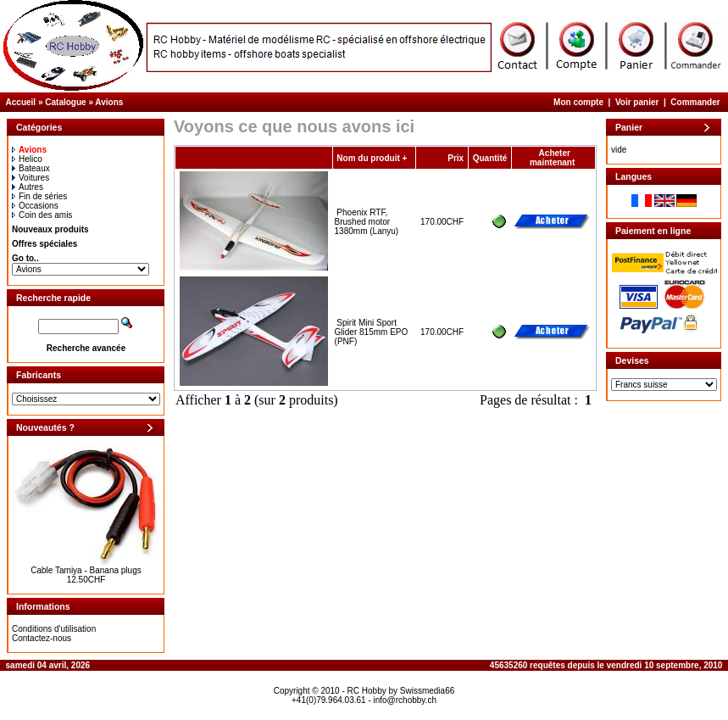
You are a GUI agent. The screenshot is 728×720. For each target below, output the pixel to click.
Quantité (490, 158)
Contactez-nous (42, 638)
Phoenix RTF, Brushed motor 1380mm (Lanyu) (367, 222)
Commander (695, 102)
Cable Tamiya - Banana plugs (86, 570)
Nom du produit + (372, 158)
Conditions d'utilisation (54, 629)
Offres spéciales (44, 244)
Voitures (31, 178)
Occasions (35, 206)
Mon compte (578, 102)
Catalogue (65, 102)
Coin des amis (42, 215)
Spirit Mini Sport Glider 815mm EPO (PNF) (372, 332)
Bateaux (31, 168)
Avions (109, 102)
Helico (27, 159)
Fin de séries (39, 196)
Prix (456, 158)
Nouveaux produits (50, 229)
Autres (28, 187)
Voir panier (637, 102)
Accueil (21, 102)
